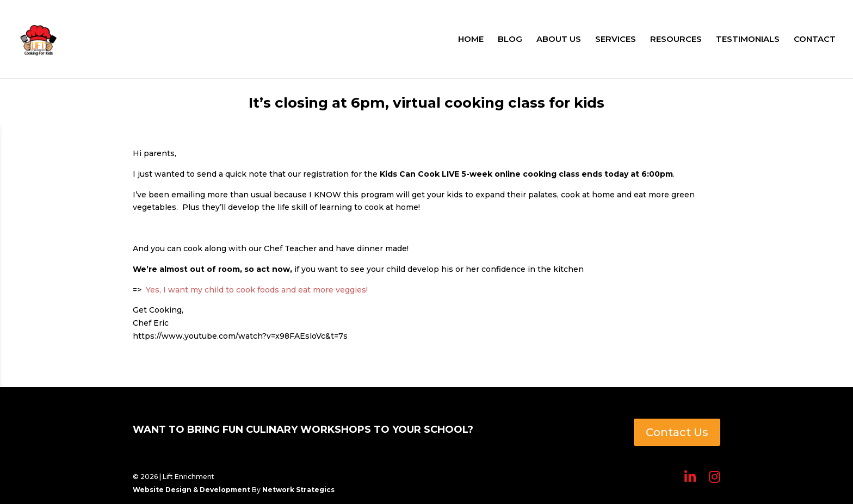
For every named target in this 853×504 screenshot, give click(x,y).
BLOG (510, 40)
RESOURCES (676, 40)
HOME (471, 40)
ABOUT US (559, 40)
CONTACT (815, 40)
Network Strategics (298, 490)
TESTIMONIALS (748, 40)
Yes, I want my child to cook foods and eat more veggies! (259, 290)
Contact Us (677, 432)
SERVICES (616, 40)
